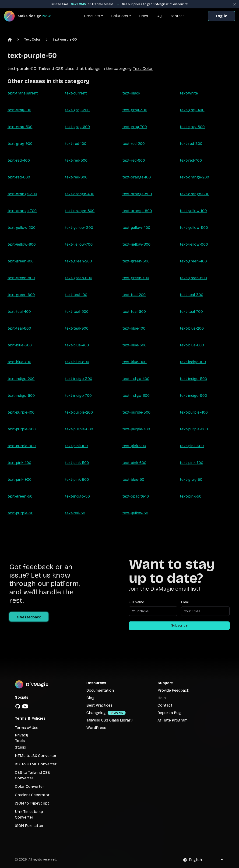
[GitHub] (18, 706)
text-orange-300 (22, 194)
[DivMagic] (32, 16)
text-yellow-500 (194, 228)
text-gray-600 (77, 127)
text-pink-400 (19, 463)
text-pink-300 (192, 446)
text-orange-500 (137, 194)
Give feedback (29, 617)
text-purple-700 (136, 429)
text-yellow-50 (135, 513)
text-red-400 (19, 160)
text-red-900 (76, 177)
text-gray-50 (191, 479)
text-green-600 (79, 278)
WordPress (96, 728)
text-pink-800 (77, 479)
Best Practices (99, 705)
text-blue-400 (77, 345)
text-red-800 (19, 177)
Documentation (100, 690)
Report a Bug (169, 713)
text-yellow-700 (79, 244)
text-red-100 (76, 144)
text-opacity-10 (136, 496)
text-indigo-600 (21, 396)
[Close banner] (235, 4)
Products (94, 16)
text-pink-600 (134, 463)
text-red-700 (191, 160)
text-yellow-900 (194, 244)
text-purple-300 (136, 412)
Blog (90, 698)
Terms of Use (27, 728)
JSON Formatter (29, 826)
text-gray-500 (20, 127)
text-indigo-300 (79, 379)
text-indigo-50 (77, 496)
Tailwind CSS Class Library (109, 720)
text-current (76, 93)
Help (162, 698)
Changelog (96, 713)
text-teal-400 (19, 312)
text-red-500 (76, 160)
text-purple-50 (65, 40)
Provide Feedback (173, 690)
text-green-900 (21, 295)
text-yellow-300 (79, 228)
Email (185, 602)
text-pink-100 (76, 446)
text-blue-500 (134, 345)
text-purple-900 (22, 446)
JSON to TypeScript (32, 803)
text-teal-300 (192, 295)
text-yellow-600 (22, 244)
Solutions (121, 16)
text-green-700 (136, 278)
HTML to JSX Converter (36, 756)
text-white (189, 93)
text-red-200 (134, 144)
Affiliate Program (172, 720)
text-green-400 (193, 261)
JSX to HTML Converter (36, 764)
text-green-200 (78, 261)
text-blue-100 (134, 328)
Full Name (136, 602)
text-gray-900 (20, 144)
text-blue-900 (134, 362)
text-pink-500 (77, 463)
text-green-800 (193, 278)
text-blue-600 (192, 345)
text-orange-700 (22, 211)
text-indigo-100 (193, 362)
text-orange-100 (137, 177)
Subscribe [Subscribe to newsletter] (179, 626)
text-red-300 (191, 144)
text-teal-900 (77, 328)
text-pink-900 (19, 479)
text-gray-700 (135, 127)
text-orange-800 (80, 211)
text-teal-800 (19, 328)
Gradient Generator (32, 795)
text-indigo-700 (78, 396)
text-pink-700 (192, 463)
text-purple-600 (79, 429)
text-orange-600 (195, 194)
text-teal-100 (76, 295)
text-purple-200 (79, 412)
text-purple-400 (194, 412)
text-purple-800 (194, 429)
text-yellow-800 (136, 244)
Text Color (32, 40)
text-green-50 (20, 496)
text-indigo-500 (193, 379)
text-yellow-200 (21, 228)
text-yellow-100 (193, 211)
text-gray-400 (192, 110)
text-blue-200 (192, 328)
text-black (131, 93)
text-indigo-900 (193, 396)
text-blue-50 (133, 479)
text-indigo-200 (21, 379)
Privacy (21, 735)
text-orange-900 (137, 211)
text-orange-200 (194, 177)
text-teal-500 (77, 312)
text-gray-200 (77, 110)
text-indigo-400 (136, 379)
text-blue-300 (20, 345)
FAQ (159, 16)
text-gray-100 (19, 110)
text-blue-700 (19, 362)
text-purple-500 (22, 429)
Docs (144, 16)
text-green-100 (21, 261)
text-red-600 (134, 160)
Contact (177, 16)
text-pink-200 (134, 446)
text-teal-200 (134, 295)
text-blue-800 (77, 362)
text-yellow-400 (136, 228)
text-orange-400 (80, 194)
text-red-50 (75, 513)
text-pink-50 (191, 496)
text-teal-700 (191, 312)
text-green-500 (21, 278)
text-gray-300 (135, 110)
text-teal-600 (134, 312)
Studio (21, 747)
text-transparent (23, 93)
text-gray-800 (192, 127)
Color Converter (30, 786)
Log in (222, 16)
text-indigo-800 (136, 396)
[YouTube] (25, 706)
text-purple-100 (21, 412)
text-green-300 (136, 261)
